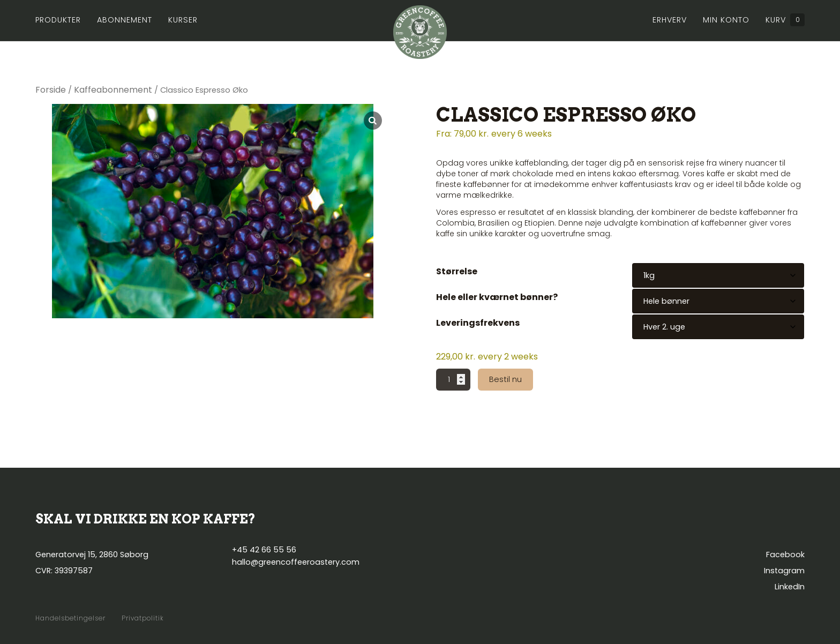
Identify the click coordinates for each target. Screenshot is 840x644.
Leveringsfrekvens (478, 323)
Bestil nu (505, 379)
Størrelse (457, 271)
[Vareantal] (453, 380)
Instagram (784, 571)
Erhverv (670, 20)
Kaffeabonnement (113, 90)
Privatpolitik (143, 618)
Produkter (58, 20)
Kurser (183, 20)
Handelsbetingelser (70, 618)
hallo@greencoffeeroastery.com (296, 562)
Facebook (785, 555)
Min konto (726, 20)
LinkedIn (790, 587)
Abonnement (125, 20)
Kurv (785, 20)
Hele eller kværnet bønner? (497, 297)
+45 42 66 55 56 (264, 550)
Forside (51, 90)
